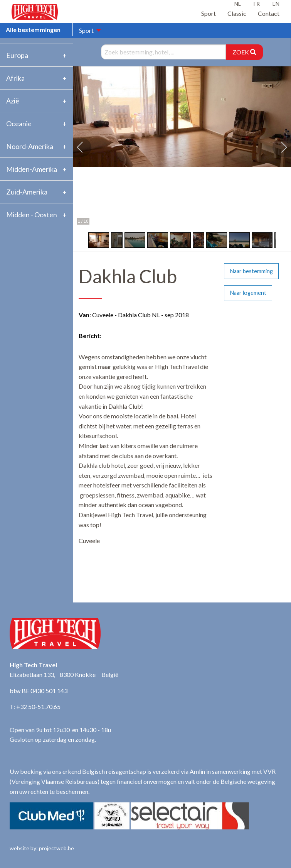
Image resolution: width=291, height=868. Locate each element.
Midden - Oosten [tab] (32, 215)
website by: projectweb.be (42, 848)
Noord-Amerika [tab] (30, 146)
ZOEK (244, 52)
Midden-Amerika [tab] (32, 169)
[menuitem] (88, 30)
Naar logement (248, 293)
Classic (237, 13)
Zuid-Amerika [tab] (27, 192)
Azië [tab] (13, 101)
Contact (269, 13)
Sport (209, 13)
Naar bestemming (251, 271)
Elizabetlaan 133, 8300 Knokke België (64, 674)
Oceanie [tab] (19, 124)
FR (257, 4)
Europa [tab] (17, 55)
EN (276, 4)
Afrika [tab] (15, 78)
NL (238, 4)
